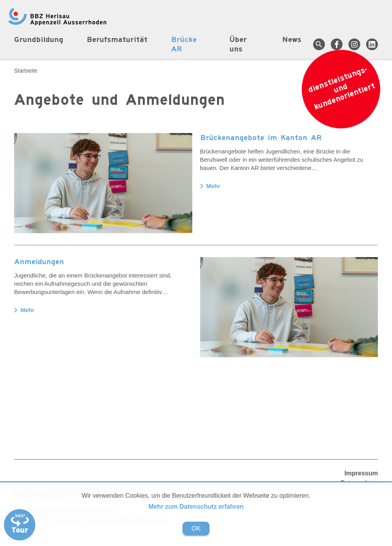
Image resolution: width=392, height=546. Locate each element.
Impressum (361, 473)
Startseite (26, 71)
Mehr (210, 186)
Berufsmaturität (117, 40)
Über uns (238, 45)
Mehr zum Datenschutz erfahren (196, 507)
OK (196, 529)
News (292, 40)
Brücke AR (184, 45)
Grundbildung (39, 40)
